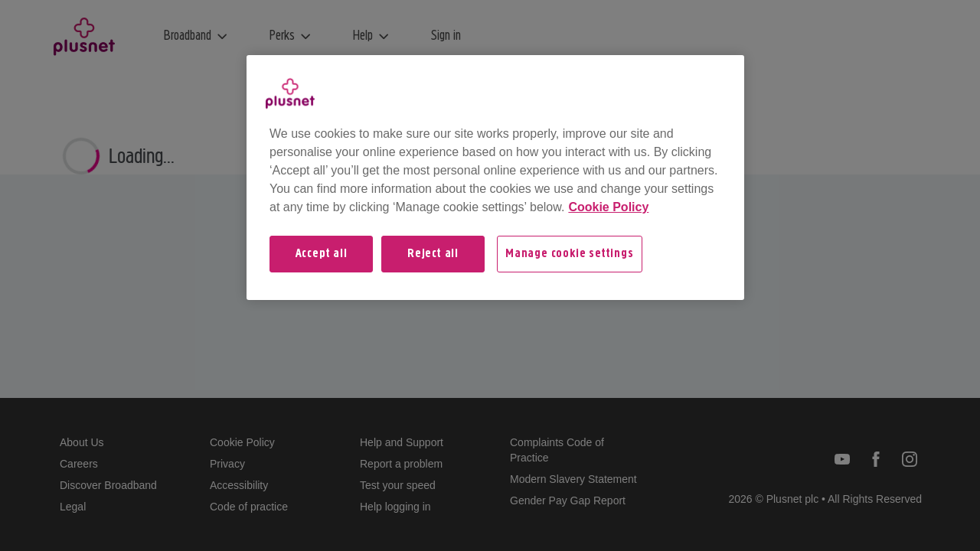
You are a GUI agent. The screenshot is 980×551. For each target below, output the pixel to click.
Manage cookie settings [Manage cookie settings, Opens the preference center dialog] (570, 254)
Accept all (322, 254)
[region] (495, 178)
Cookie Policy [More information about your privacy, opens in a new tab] (608, 207)
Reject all (433, 254)
